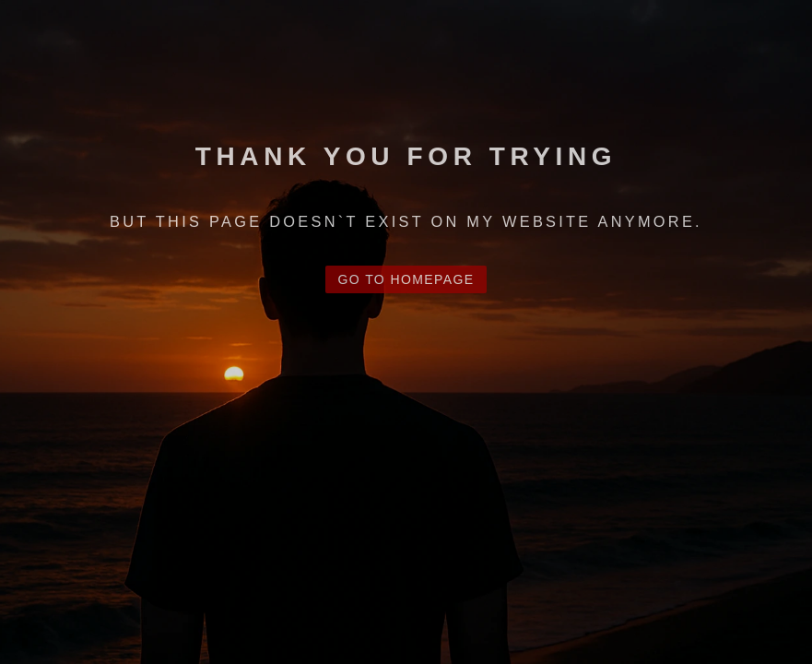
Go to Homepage (406, 279)
